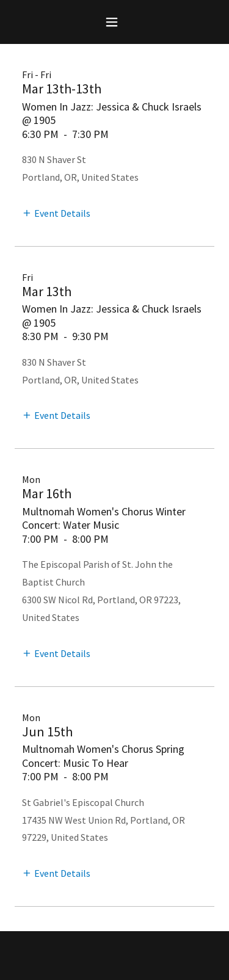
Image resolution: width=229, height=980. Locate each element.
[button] (114, 22)
